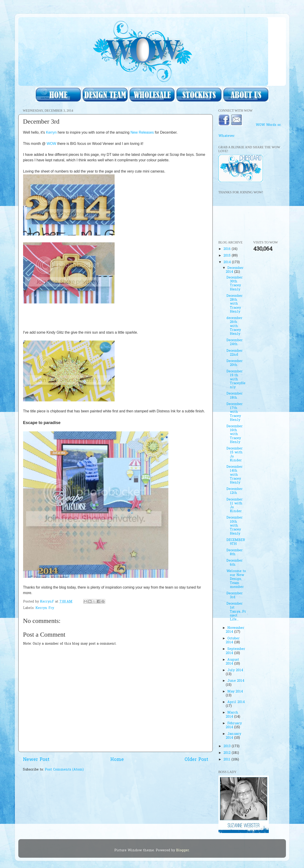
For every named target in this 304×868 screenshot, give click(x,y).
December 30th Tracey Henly (235, 284)
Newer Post (36, 760)
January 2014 (233, 736)
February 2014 (234, 725)
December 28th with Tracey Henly (235, 304)
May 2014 (235, 692)
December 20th (235, 363)
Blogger (183, 850)
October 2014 (233, 641)
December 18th (235, 396)
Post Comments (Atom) (64, 770)
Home (117, 760)
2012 (228, 753)
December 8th (235, 552)
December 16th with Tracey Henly (235, 434)
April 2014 (236, 702)
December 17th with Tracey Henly (235, 412)
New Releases (142, 132)
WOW (51, 144)
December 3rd (235, 595)
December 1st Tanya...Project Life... (236, 612)
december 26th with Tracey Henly (234, 326)
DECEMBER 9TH (236, 542)
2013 (228, 746)
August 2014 (232, 662)
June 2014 (236, 681)
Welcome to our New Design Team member (236, 579)
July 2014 (235, 670)
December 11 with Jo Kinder (235, 506)
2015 (228, 256)
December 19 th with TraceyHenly (236, 379)
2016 (228, 249)
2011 (227, 760)
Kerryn (51, 132)
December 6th (235, 563)
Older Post (196, 760)
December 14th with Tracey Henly (235, 475)
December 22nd (235, 353)
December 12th (235, 491)
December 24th (235, 342)
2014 (228, 262)
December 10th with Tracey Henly (235, 526)
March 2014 (232, 715)
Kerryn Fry (45, 608)
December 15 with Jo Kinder (235, 455)
